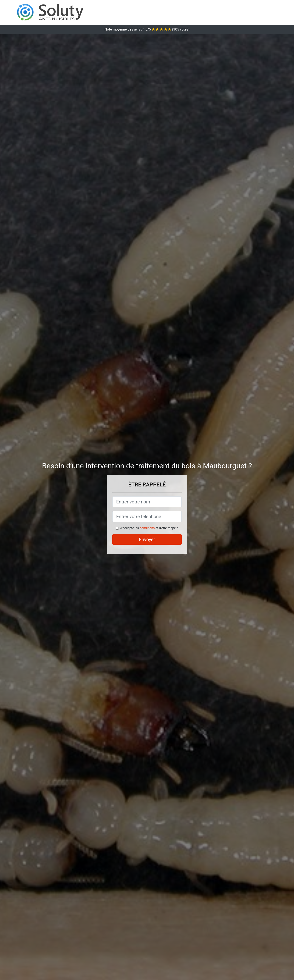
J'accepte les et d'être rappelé (149, 528)
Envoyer (147, 539)
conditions (147, 528)
